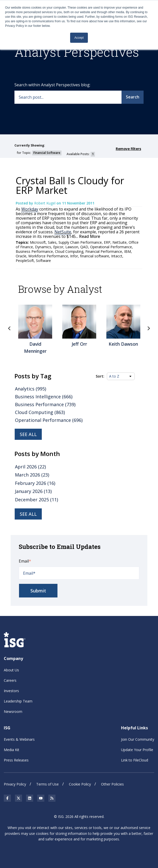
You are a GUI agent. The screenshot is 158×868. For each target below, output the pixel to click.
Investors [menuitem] (11, 691)
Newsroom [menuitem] (13, 711)
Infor (74, 256)
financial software (95, 256)
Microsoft (38, 242)
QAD (84, 247)
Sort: (100, 376)
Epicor (58, 247)
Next (149, 328)
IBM (127, 251)
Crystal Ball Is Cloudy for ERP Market (70, 185)
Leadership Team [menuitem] (18, 701)
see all (28, 514)
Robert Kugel (45, 203)
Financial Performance (104, 251)
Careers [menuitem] (10, 680)
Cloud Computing (69, 251)
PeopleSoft (25, 261)
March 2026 (32, 475)
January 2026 (33, 491)
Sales (52, 242)
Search (133, 97)
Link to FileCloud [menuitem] (135, 760)
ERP (107, 242)
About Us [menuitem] (11, 670)
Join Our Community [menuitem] (138, 739)
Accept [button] (79, 38)
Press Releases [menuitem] (16, 760)
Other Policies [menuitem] (112, 784)
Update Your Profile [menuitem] (137, 750)
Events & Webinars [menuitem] (19, 739)
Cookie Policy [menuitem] (80, 784)
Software (43, 261)
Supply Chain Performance (80, 242)
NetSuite (63, 232)
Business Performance (34, 251)
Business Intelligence (44, 397)
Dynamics (43, 247)
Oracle (21, 256)
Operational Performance (111, 247)
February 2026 (35, 483)
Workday (30, 209)
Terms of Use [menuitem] (47, 784)
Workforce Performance (48, 256)
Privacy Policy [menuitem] (15, 784)
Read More (89, 236)
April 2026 (30, 467)
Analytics (31, 389)
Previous (9, 328)
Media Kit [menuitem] (12, 750)
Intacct (117, 256)
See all (28, 434)
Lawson (72, 247)
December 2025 (36, 500)
